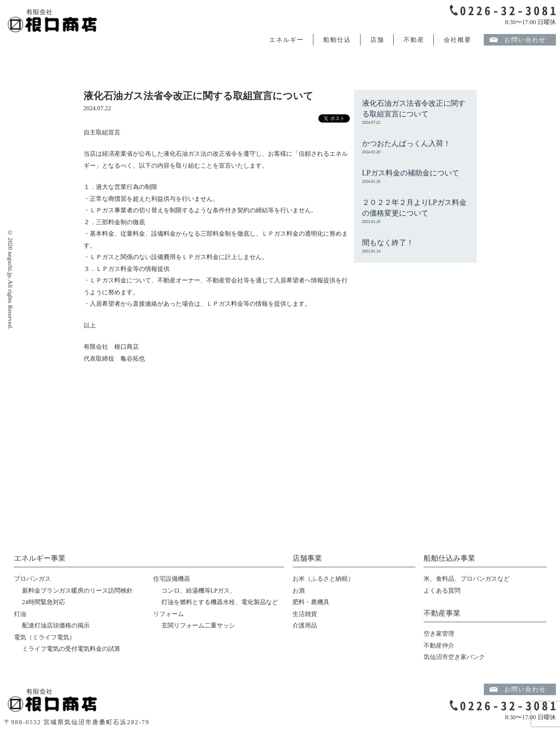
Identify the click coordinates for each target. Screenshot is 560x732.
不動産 (414, 40)
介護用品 (305, 625)
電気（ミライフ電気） (45, 637)
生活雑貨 (305, 614)
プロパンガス (32, 579)
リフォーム (169, 614)
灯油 (20, 614)
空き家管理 (439, 634)
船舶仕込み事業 (449, 558)
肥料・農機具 (311, 602)
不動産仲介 (439, 646)
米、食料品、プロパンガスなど (467, 579)
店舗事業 (307, 558)
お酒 (299, 591)
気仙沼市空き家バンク (454, 657)
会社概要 (458, 40)
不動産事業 (442, 613)
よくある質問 (442, 591)
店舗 (377, 40)
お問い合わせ (525, 40)
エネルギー (287, 40)
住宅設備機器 (172, 579)
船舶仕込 (337, 40)
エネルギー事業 (40, 558)
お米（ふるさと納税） (323, 579)
